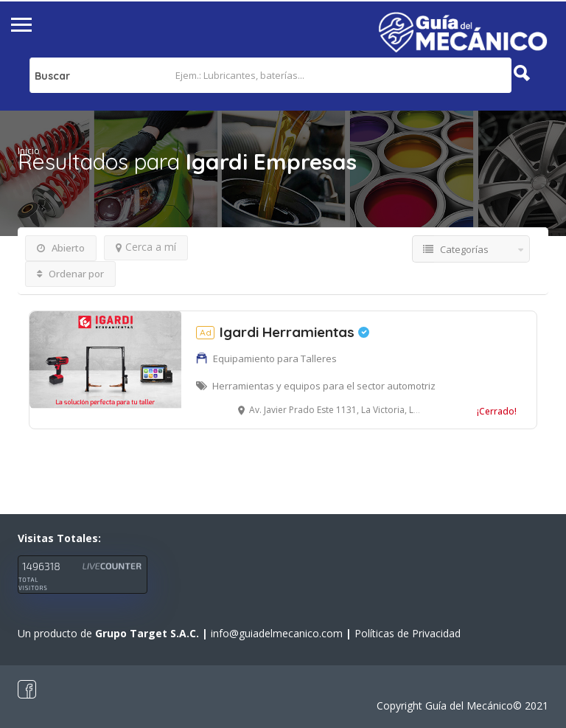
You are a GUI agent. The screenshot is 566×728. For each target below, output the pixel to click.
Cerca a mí (146, 247)
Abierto (61, 248)
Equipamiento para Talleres (275, 358)
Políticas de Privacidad (408, 633)
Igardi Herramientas (283, 332)
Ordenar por (70, 274)
